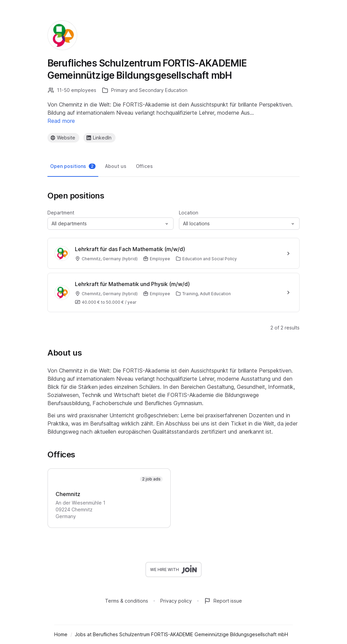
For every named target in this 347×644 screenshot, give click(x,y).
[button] (110, 224)
